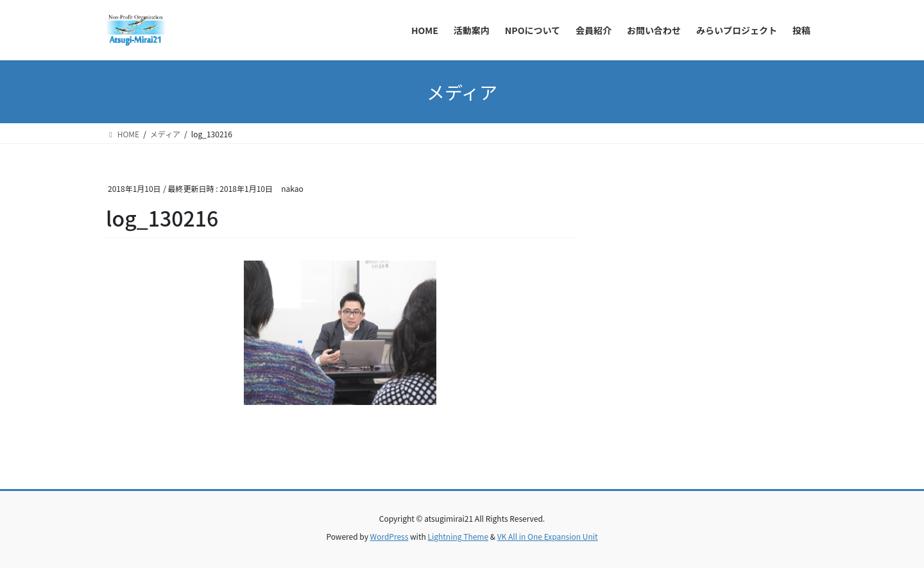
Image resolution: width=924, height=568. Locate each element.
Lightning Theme (458, 536)
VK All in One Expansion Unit (548, 536)
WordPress (389, 536)
